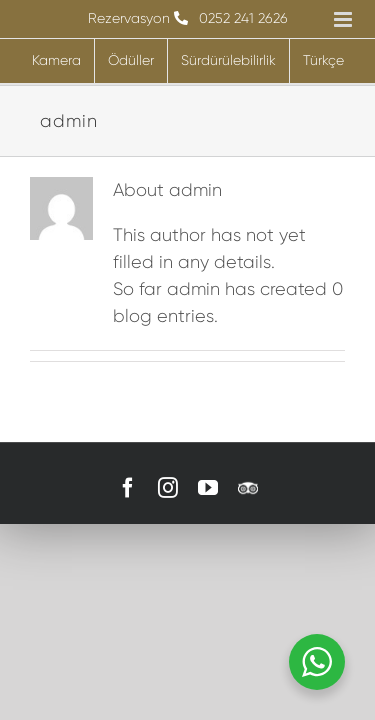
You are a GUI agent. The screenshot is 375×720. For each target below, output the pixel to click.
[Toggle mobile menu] (344, 19)
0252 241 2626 (243, 18)
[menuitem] (323, 61)
